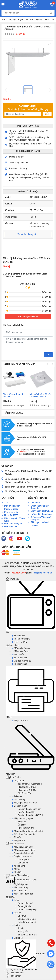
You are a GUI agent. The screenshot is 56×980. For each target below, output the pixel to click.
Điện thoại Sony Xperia (23, 834)
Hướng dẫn (23, 932)
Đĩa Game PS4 (25, 793)
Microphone (19, 866)
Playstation (18, 781)
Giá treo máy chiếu (22, 661)
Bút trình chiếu (20, 658)
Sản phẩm (8, 498)
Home (4, 20)
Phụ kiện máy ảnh (26, 828)
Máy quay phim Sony (23, 847)
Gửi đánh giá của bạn (28, 317)
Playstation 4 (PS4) (27, 790)
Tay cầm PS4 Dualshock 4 (30, 784)
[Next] (52, 364)
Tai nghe (17, 796)
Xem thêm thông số (28, 234)
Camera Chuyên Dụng (18, 875)
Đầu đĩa (17, 837)
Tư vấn (21, 928)
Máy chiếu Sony (20, 651)
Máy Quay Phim (15, 844)
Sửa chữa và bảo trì (27, 922)
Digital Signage (20, 884)
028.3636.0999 (18, 573)
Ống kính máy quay (22, 856)
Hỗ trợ (16, 925)
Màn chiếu (18, 654)
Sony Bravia (18, 636)
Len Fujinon (23, 860)
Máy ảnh (22, 822)
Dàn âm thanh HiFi (27, 812)
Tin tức (11, 897)
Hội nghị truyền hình (19, 20)
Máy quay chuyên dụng (24, 850)
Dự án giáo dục (25, 906)
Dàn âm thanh (19, 806)
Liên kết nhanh (37, 498)
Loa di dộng (18, 800)
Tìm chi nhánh (15, 973)
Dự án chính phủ (25, 903)
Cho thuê (22, 916)
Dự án (16, 900)
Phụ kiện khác (19, 664)
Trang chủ (12, 579)
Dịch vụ (16, 913)
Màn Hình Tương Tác (23, 894)
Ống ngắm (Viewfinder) (24, 853)
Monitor (17, 869)
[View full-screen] (50, 44)
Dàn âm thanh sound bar (29, 809)
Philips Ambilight (21, 639)
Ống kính (22, 825)
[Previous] (48, 364)
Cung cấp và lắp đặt (27, 919)
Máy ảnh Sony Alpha (22, 818)
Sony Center (13, 777)
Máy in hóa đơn (20, 720)
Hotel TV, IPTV (20, 642)
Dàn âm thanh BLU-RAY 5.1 (30, 815)
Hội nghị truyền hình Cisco (42, 20)
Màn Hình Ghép (20, 887)
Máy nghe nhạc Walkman (25, 803)
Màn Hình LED (20, 891)
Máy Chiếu (13, 645)
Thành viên (14, 976)
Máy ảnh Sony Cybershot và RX (27, 831)
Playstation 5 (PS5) (27, 787)
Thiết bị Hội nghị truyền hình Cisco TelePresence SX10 (36, 396)
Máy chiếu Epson (21, 648)
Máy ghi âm (18, 840)
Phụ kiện (17, 872)
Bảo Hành (25, 954)
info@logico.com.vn (43, 573)
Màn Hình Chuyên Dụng (21, 880)
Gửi (47, 114)
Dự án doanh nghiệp (27, 909)
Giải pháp (17, 938)
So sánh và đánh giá (27, 935)
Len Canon (23, 863)
